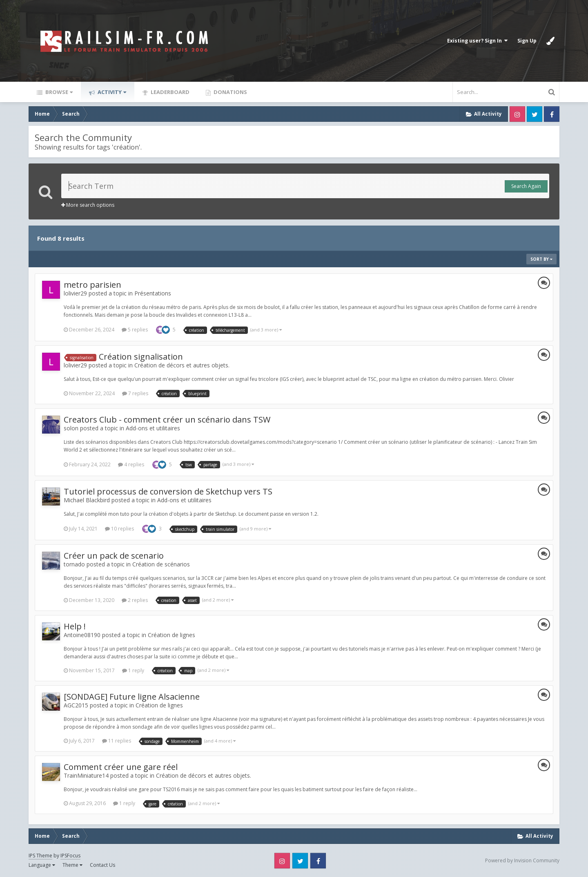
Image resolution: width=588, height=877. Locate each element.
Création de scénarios (161, 564)
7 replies (135, 393)
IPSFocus (70, 856)
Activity (111, 92)
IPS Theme (40, 856)
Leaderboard (169, 92)
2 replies (135, 600)
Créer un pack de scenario (114, 556)
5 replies (135, 330)
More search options (88, 205)
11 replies (117, 741)
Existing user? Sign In (477, 41)
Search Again (526, 186)
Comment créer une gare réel (121, 767)
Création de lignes (171, 635)
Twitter (535, 114)
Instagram (517, 114)
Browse (58, 92)
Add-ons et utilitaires (153, 428)
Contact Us (102, 865)
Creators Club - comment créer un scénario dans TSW (167, 419)
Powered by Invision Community (522, 860)
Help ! (75, 626)
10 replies (119, 529)
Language (42, 865)
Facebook (552, 114)
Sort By (541, 259)
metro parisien (92, 285)
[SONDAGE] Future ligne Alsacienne (132, 697)
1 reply (133, 670)
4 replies (131, 464)
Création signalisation (141, 357)
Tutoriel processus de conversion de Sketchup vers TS (168, 491)
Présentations (153, 293)
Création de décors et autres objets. (182, 365)
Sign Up (527, 41)
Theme (72, 865)
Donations (230, 92)
